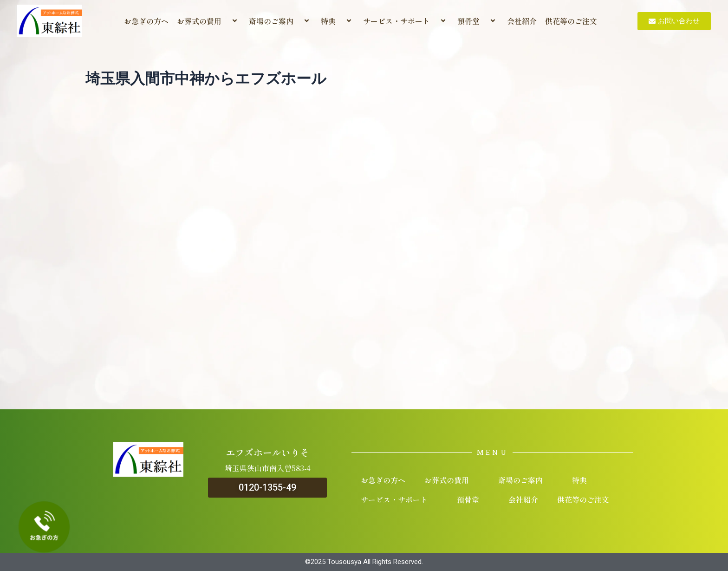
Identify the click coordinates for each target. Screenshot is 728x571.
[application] (225, 21)
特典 (338, 21)
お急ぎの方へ (146, 21)
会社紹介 (522, 21)
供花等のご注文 (571, 21)
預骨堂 (478, 21)
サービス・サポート (406, 21)
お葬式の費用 (209, 21)
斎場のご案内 (281, 21)
